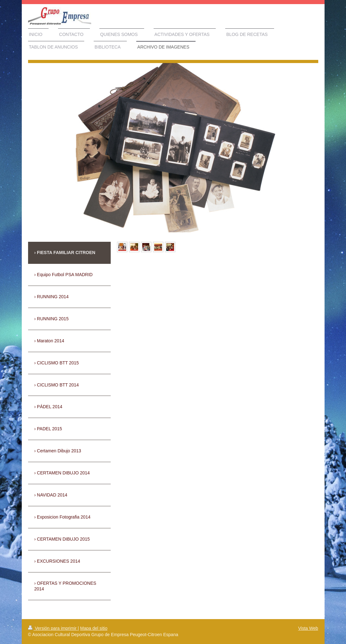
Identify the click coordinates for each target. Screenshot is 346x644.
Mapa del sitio (94, 628)
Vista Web (308, 628)
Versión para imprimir (53, 628)
